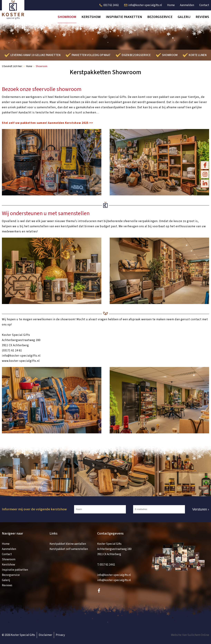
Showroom (67, 17)
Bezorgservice (160, 17)
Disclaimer (45, 635)
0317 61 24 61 (111, 5)
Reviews (202, 17)
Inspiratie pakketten (124, 17)
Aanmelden (187, 5)
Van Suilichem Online (196, 635)
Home (171, 5)
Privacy (60, 635)
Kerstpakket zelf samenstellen (69, 549)
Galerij (184, 17)
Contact (204, 5)
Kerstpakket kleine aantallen (68, 544)
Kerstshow (91, 17)
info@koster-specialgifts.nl (145, 5)
